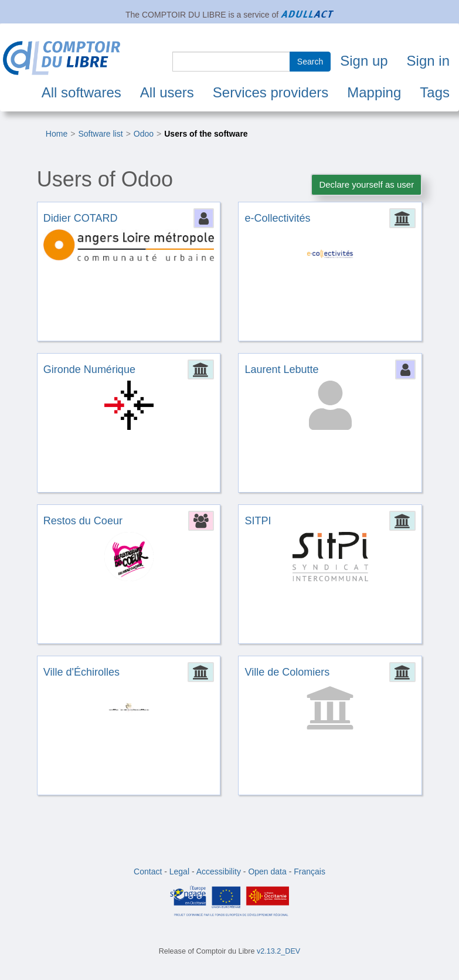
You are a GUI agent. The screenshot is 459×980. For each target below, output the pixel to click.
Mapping (374, 92)
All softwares (81, 92)
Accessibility (219, 872)
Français (310, 872)
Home (57, 134)
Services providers (271, 92)
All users (167, 92)
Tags (435, 92)
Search (310, 62)
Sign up (364, 61)
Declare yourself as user (366, 184)
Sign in (428, 61)
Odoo (144, 134)
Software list (100, 134)
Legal (179, 872)
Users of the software (206, 134)
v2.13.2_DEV (278, 951)
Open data (267, 872)
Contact (148, 872)
